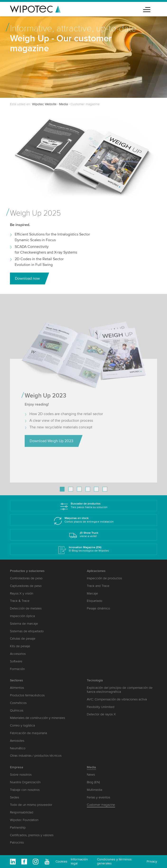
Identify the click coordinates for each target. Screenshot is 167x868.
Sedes (14, 797)
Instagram (36, 862)
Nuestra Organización (25, 782)
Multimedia (95, 790)
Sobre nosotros (21, 775)
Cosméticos (18, 703)
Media (63, 104)
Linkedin (13, 862)
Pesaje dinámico (98, 608)
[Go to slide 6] (105, 494)
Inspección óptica (22, 616)
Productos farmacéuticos (27, 695)
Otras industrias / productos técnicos (36, 756)
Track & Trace (20, 601)
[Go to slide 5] (96, 494)
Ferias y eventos (98, 797)
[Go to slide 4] (88, 494)
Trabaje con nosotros (25, 790)
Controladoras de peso (26, 578)
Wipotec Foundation (24, 820)
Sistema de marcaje (24, 624)
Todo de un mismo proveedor (31, 805)
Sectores (16, 680)
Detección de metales (26, 608)
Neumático (18, 748)
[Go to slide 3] (79, 494)
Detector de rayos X (101, 714)
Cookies (61, 861)
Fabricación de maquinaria (28, 733)
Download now (27, 278)
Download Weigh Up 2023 (51, 446)
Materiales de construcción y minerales (37, 718)
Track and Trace (98, 586)
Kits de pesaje (20, 646)
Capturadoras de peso (26, 586)
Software (16, 661)
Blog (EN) (93, 782)
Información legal (79, 861)
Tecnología (95, 680)
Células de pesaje (23, 639)
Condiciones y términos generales (114, 861)
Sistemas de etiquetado (27, 631)
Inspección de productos (104, 578)
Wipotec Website (44, 104)
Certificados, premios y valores (32, 835)
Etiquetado (95, 601)
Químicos (17, 710)
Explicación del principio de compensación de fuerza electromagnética (120, 690)
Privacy (152, 861)
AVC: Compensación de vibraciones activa (117, 699)
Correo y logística (22, 725)
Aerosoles (17, 741)
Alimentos (17, 688)
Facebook (24, 862)
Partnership (18, 828)
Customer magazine (101, 805)
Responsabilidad (22, 812)
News (91, 775)
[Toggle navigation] (147, 9)
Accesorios (18, 654)
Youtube (47, 862)
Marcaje (92, 593)
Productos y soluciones (27, 571)
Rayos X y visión (22, 593)
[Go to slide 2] (71, 494)
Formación (17, 669)
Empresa (17, 767)
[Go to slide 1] (62, 494)
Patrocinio (17, 842)
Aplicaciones (96, 571)
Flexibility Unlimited (101, 707)
